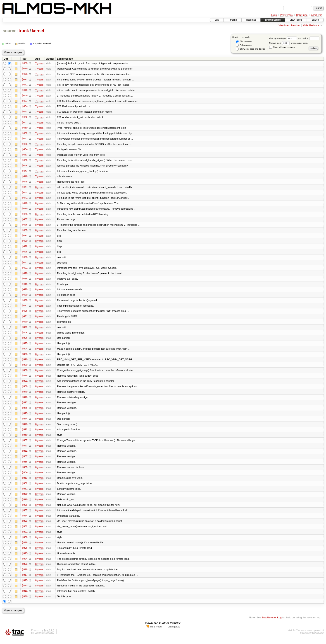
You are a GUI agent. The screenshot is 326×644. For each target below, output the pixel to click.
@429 (25, 248)
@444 (25, 188)
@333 (25, 525)
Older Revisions (311, 25)
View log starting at (283, 38)
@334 (25, 520)
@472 (25, 80)
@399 (25, 330)
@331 (25, 536)
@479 (25, 69)
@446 (25, 177)
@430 (25, 243)
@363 (25, 449)
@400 (25, 324)
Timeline (232, 20)
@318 (25, 574)
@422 (25, 264)
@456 (25, 145)
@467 (25, 101)
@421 (25, 270)
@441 (25, 199)
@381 (25, 384)
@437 (25, 221)
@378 (25, 400)
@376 (25, 411)
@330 (25, 542)
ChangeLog (174, 632)
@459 (25, 134)
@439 (25, 210)
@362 (25, 455)
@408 (25, 303)
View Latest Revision (289, 25)
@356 (25, 466)
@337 (25, 515)
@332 (25, 531)
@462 (25, 118)
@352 (25, 487)
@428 (25, 254)
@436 (25, 226)
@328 (25, 547)
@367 (25, 444)
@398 (25, 335)
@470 (25, 90)
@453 (25, 156)
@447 (25, 172)
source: (10, 31)
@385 (25, 379)
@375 (25, 417)
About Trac (316, 15)
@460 (25, 128)
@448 (25, 167)
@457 (25, 139)
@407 (25, 308)
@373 (25, 428)
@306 (25, 602)
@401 (25, 319)
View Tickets (296, 20)
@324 (25, 564)
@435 (25, 232)
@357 (25, 460)
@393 (25, 357)
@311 (25, 596)
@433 (25, 237)
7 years (39, 63)
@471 (25, 85)
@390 (25, 362)
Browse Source (273, 20)
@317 (25, 580)
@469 (25, 96)
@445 (25, 183)
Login (274, 15)
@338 (25, 509)
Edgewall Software (44, 638)
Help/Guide (302, 15)
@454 (25, 150)
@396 (25, 341)
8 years (39, 188)
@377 (25, 406)
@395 (25, 346)
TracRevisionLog (272, 623)
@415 (25, 286)
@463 (25, 112)
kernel (38, 31)
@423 (25, 259)
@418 (25, 275)
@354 (25, 477)
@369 (25, 438)
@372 (25, 433)
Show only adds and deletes (250, 49)
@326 (25, 553)
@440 (25, 205)
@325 (25, 558)
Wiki (217, 20)
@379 (25, 395)
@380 (25, 390)
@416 (25, 281)
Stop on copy (244, 41)
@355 (25, 471)
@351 (25, 493)
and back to (309, 38)
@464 (25, 107)
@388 (25, 373)
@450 (25, 161)
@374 (25, 422)
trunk (24, 31)
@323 (25, 569)
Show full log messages (282, 47)
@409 (25, 297)
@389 (25, 368)
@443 (25, 194)
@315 (25, 585)
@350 (25, 498)
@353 (25, 482)
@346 (25, 504)
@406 (25, 313)
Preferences (286, 15)
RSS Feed (156, 632)
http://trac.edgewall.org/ (312, 638)
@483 (25, 63)
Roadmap (251, 20)
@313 (25, 591)
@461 (25, 123)
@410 (25, 292)
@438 (25, 215)
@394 (25, 351)
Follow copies (244, 45)
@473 (25, 74)
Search (315, 20)
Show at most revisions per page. (288, 43)
